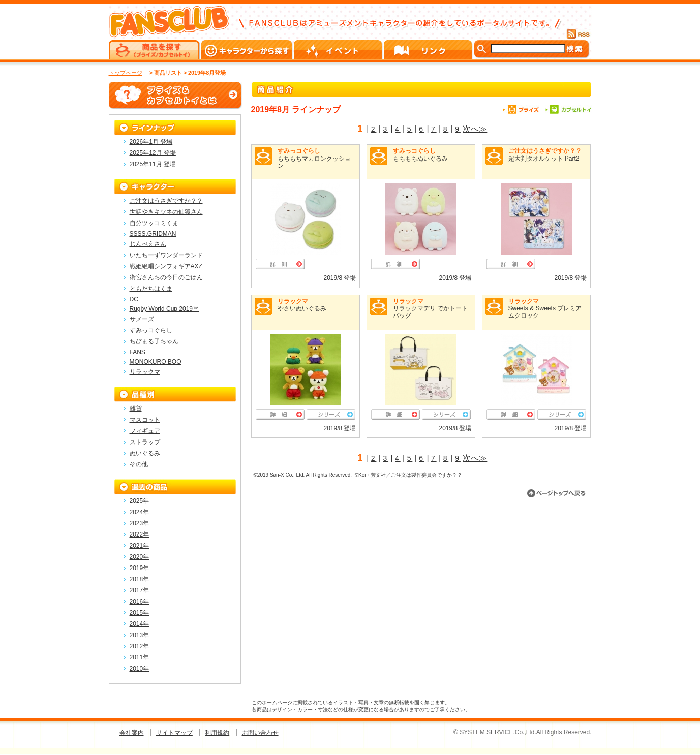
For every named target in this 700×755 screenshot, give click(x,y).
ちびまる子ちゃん (154, 341)
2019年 (140, 568)
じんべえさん (148, 244)
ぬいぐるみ (145, 453)
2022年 (140, 534)
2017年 (140, 590)
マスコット (145, 420)
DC (134, 299)
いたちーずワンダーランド (166, 255)
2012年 (140, 646)
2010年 (140, 669)
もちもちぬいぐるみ (420, 159)
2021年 (140, 546)
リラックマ (293, 301)
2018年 (140, 579)
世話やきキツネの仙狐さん (166, 212)
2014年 (140, 624)
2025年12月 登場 (153, 153)
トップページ (126, 73)
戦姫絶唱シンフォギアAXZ (166, 266)
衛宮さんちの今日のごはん (166, 277)
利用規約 (217, 733)
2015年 (140, 613)
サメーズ (142, 319)
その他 (139, 464)
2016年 (140, 602)
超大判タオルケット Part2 (544, 159)
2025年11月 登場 (153, 164)
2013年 (140, 635)
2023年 (140, 523)
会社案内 (132, 733)
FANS (138, 352)
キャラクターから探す (248, 50)
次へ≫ (475, 129)
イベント (339, 50)
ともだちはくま (151, 289)
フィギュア (145, 431)
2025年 (140, 501)
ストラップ (145, 442)
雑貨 (136, 408)
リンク (429, 50)
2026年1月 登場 (151, 142)
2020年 (140, 557)
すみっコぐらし (299, 151)
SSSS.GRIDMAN (153, 234)
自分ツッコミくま (154, 223)
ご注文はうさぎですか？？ (545, 151)
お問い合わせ (260, 733)
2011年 (140, 657)
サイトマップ (174, 733)
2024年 (140, 512)
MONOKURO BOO (156, 362)
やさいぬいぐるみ (302, 308)
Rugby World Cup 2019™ (164, 309)
